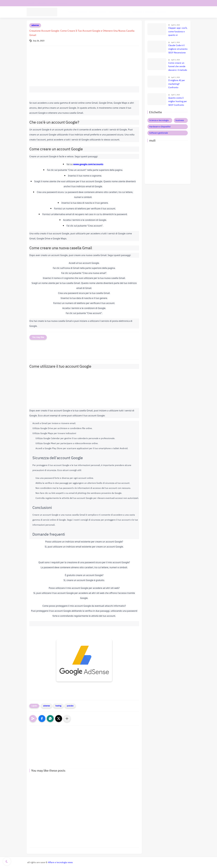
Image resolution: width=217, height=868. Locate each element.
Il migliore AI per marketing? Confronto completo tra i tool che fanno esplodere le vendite (178, 84)
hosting (58, 706)
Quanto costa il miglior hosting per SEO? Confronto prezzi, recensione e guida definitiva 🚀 (178, 102)
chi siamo (42, 3)
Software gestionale (159, 133)
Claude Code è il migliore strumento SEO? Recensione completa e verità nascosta (178, 49)
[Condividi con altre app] (67, 719)
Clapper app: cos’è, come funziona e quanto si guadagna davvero (178, 32)
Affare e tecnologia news (60, 862)
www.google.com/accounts (88, 164)
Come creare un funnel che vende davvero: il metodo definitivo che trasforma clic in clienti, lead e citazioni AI (178, 67)
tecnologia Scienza (78, 12)
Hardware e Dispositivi (144, 12)
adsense (35, 25)
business (180, 120)
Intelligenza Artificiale (119, 12)
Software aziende (98, 12)
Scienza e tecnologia (159, 120)
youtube (70, 706)
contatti (31, 3)
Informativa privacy (59, 3)
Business (162, 12)
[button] (42, 719)
